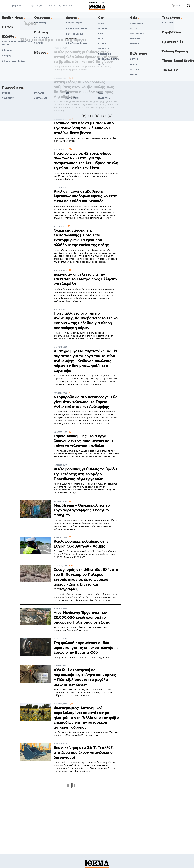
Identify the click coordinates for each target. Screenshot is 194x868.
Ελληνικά (93, 2)
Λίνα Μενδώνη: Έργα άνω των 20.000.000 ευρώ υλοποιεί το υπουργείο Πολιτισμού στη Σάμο (82, 618)
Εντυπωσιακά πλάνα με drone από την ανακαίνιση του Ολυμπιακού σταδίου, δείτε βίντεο (84, 128)
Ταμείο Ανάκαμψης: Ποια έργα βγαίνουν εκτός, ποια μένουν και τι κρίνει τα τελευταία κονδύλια (84, 441)
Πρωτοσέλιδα (65, 6)
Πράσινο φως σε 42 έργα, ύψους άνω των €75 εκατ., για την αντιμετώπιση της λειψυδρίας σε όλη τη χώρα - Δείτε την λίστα (86, 161)
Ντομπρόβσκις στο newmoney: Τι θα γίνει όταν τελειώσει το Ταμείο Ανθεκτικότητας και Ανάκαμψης (86, 402)
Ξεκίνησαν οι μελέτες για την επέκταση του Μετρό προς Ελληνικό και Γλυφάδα (85, 279)
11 (72, 609)
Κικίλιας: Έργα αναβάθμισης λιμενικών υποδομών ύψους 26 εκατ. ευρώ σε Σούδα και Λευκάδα (86, 196)
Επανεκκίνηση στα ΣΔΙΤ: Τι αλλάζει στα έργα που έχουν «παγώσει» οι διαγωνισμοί (85, 753)
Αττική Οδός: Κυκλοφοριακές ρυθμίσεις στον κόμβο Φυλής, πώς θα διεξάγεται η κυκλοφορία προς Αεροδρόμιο (84, 90)
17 (73, 270)
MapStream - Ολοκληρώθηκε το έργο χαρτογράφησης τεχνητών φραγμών (82, 510)
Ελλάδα (51, 6)
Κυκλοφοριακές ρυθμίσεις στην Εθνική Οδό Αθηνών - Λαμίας (81, 544)
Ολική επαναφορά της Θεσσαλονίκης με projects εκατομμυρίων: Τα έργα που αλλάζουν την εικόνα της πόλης (81, 238)
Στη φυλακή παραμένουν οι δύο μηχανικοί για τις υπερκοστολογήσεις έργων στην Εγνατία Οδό (86, 648)
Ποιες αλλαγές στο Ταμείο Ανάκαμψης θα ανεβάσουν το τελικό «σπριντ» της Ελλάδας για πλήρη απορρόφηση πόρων (86, 321)
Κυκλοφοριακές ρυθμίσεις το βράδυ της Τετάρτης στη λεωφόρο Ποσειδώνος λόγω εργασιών (85, 474)
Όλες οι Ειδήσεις (36, 6)
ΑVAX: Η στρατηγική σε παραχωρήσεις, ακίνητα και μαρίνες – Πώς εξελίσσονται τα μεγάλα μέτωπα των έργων (85, 677)
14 (73, 432)
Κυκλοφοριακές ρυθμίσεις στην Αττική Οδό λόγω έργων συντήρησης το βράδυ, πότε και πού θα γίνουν (86, 57)
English (102, 2)
